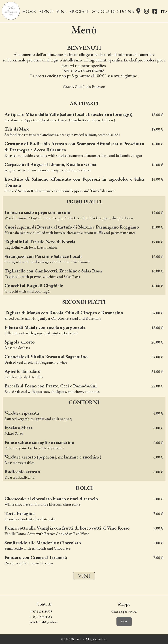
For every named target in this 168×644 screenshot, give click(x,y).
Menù (46, 11)
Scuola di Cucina (113, 11)
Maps (124, 621)
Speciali (79, 11)
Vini (61, 11)
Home (29, 11)
